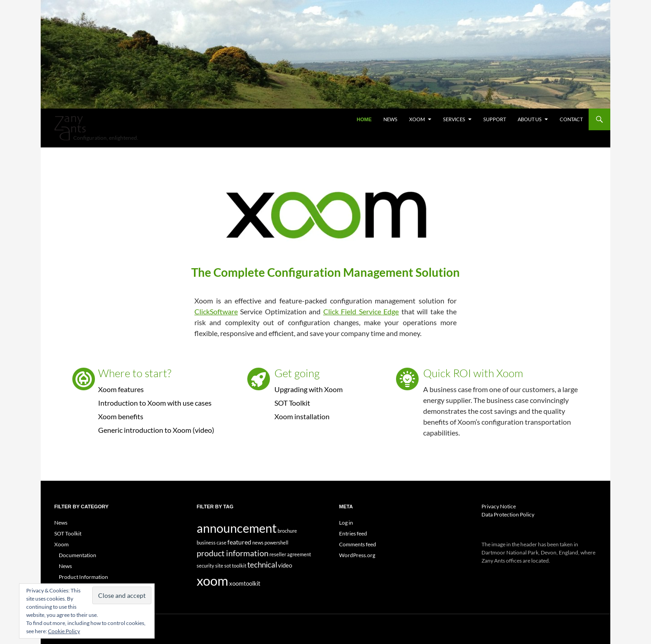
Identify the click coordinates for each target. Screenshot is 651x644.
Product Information (83, 577)
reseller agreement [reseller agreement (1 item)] (290, 554)
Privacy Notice (499, 506)
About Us (530, 119)
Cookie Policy (64, 631)
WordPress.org (357, 555)
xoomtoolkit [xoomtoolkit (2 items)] (245, 583)
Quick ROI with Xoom (473, 373)
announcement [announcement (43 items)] (237, 528)
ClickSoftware (216, 311)
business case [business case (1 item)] (212, 542)
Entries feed (353, 533)
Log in (346, 523)
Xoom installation (302, 416)
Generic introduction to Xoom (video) (156, 430)
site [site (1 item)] (219, 566)
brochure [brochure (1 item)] (287, 531)
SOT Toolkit (292, 403)
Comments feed (358, 544)
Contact (571, 119)
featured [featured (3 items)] (239, 542)
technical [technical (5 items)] (262, 565)
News (390, 119)
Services (454, 119)
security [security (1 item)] (205, 566)
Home (364, 119)
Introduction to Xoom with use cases (155, 403)
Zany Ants (70, 128)
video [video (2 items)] (285, 565)
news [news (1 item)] (258, 542)
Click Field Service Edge (361, 311)
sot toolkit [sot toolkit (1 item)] (235, 566)
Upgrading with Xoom (309, 389)
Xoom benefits (121, 416)
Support (495, 119)
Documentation (78, 555)
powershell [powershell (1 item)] (276, 542)
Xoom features (121, 389)
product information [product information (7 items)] (233, 553)
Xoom (417, 119)
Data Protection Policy (508, 514)
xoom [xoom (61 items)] (212, 580)
